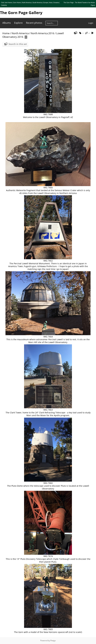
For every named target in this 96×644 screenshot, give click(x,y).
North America (20, 33)
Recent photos (34, 23)
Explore (18, 23)
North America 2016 (42, 33)
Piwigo (53, 641)
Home (6, 33)
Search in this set (18, 44)
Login (91, 23)
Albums (7, 23)
